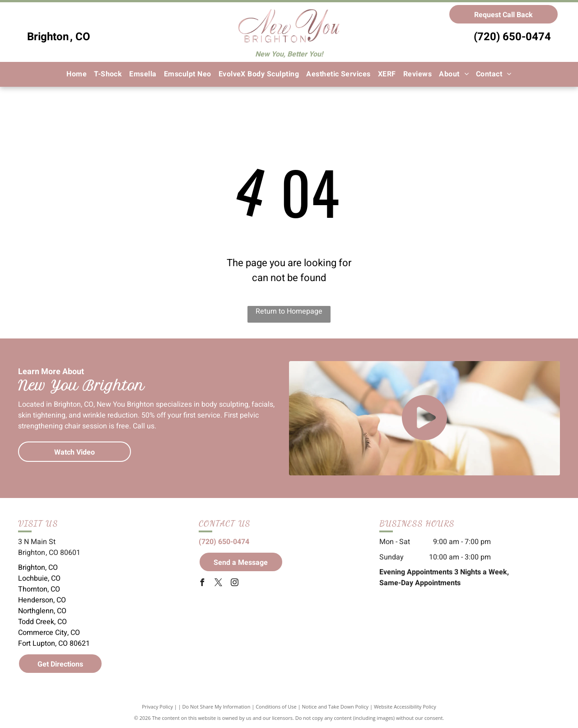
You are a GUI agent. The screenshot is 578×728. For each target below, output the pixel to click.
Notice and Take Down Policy (336, 707)
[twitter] (219, 584)
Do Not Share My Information (217, 707)
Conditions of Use (276, 707)
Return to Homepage (289, 311)
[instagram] (235, 584)
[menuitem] (77, 74)
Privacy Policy (157, 707)
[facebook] (202, 584)
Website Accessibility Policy (405, 707)
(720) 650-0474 (512, 37)
